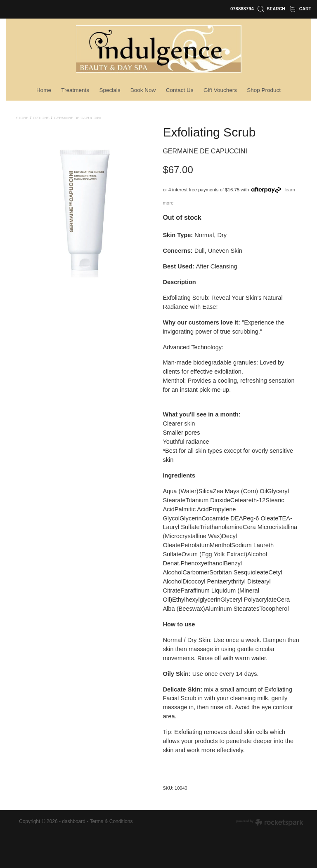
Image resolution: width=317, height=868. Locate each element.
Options (41, 118)
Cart (300, 9)
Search (271, 9)
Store (22, 118)
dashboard (74, 821)
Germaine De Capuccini (77, 118)
